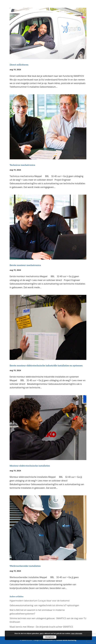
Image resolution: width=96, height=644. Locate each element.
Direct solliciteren (19, 65)
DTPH (51, 640)
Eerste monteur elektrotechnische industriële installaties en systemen (46, 365)
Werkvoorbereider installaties (25, 566)
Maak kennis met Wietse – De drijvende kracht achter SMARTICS (41, 627)
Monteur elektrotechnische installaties (30, 466)
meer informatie (77, 633)
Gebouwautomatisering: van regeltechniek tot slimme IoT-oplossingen (44, 605)
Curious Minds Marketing (66, 640)
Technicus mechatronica (22, 165)
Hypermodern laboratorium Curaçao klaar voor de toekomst (40, 601)
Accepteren (50, 637)
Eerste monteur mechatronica (25, 265)
